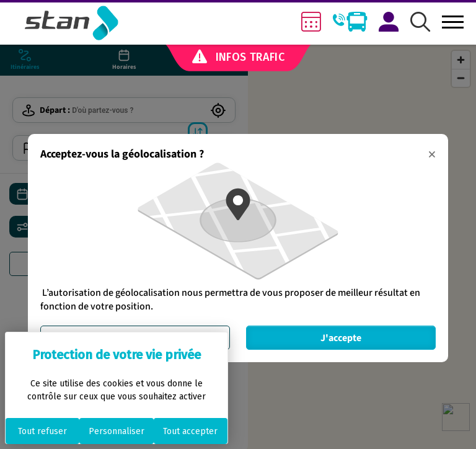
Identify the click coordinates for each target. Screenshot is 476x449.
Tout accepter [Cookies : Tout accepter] (190, 431)
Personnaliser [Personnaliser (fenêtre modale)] (117, 431)
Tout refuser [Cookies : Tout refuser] (42, 431)
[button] (420, 23)
